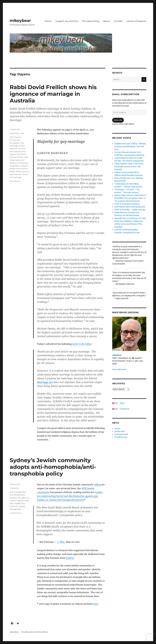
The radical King (91, 21)
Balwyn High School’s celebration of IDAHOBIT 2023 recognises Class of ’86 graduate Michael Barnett (130, 198)
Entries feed (120, 431)
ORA (26, 157)
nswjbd (18, 503)
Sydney (22, 506)
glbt (24, 498)
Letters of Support (136, 21)
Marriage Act (45, 382)
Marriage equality (18, 151)
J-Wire (61, 542)
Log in (117, 429)
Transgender (15, 509)
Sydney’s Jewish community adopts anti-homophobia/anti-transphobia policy (53, 467)
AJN (12, 137)
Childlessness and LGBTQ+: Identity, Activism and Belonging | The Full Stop (130, 147)
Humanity (14, 133)
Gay (19, 498)
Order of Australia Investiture (127, 204)
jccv (28, 498)
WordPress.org (121, 437)
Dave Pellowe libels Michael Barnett (130, 207)
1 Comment (15, 181)
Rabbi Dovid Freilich (19, 169)
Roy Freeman (16, 174)
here (96, 604)
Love (22, 133)
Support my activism (67, 21)
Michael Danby (16, 157)
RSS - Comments (121, 409)
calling (97, 485)
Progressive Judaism (19, 166)
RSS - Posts (118, 403)
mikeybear (20, 20)
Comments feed (121, 434)
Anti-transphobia (17, 495)
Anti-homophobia (18, 492)
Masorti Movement (18, 154)
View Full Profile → (120, 370)
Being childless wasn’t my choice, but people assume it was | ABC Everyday (129, 167)
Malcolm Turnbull (18, 149)
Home (48, 21)
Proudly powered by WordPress (35, 632)
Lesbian (20, 501)
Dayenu (18, 137)
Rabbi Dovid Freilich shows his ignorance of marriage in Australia (53, 94)
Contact (118, 21)
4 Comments (15, 513)
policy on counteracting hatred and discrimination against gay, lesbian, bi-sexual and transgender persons (70, 496)
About (106, 21)
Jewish (22, 146)
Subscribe (118, 120)
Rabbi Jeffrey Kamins (19, 171)
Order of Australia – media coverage (130, 210)
